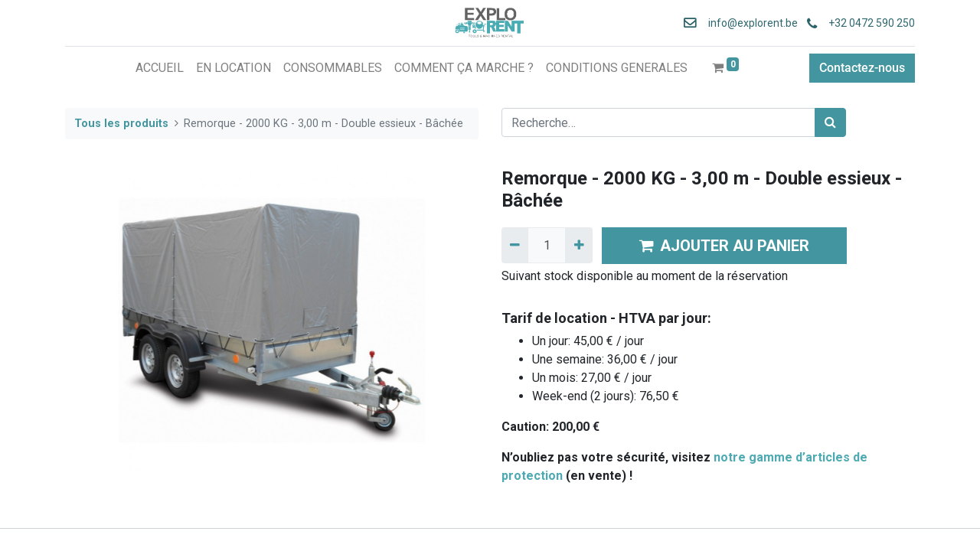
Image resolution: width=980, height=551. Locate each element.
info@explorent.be (748, 23)
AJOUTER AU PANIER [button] (724, 246)
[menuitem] (160, 68)
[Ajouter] (578, 245)
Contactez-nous (862, 68)
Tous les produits (121, 124)
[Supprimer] (515, 245)
